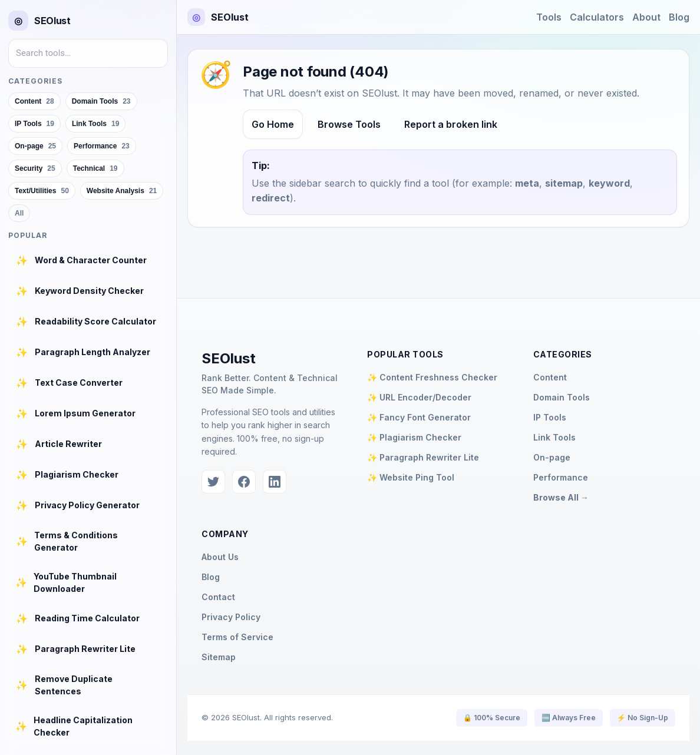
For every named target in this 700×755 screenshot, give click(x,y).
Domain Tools (562, 397)
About (646, 17)
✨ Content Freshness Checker (432, 377)
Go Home (273, 124)
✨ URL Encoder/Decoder (419, 397)
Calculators (597, 17)
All (19, 213)
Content (550, 377)
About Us (220, 557)
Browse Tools (349, 124)
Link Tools (554, 437)
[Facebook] (244, 482)
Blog (679, 17)
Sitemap (219, 657)
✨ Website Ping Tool (411, 477)
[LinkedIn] (275, 482)
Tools (549, 17)
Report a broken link (451, 124)
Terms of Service (237, 637)
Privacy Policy (231, 617)
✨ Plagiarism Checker (414, 437)
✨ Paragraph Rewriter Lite (423, 457)
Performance (561, 477)
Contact (218, 597)
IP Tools (550, 417)
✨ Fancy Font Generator (419, 417)
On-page (552, 457)
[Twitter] (213, 482)
